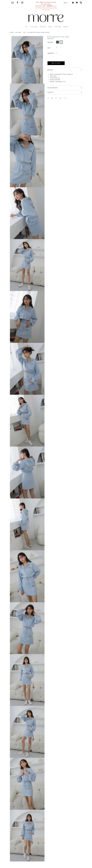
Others (66, 27)
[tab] (65, 70)
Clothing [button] (58, 27)
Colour (50, 42)
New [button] (50, 27)
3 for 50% (34, 27)
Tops (24, 32)
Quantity (51, 53)
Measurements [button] (53, 88)
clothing (18, 32)
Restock (43, 27)
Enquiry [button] (50, 92)
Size (49, 48)
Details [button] (50, 70)
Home (12, 32)
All (26, 27)
